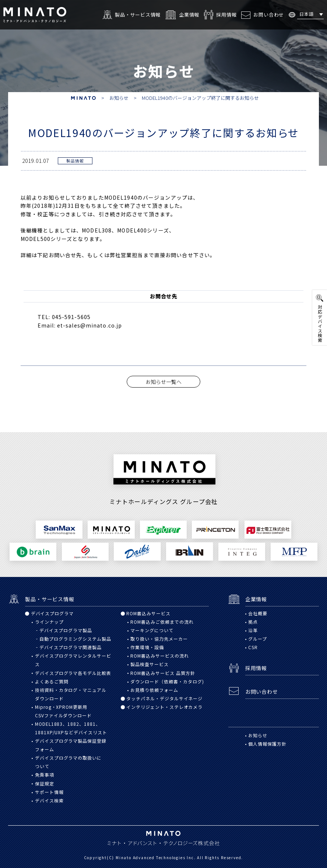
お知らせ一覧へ (163, 382)
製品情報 (75, 161)
